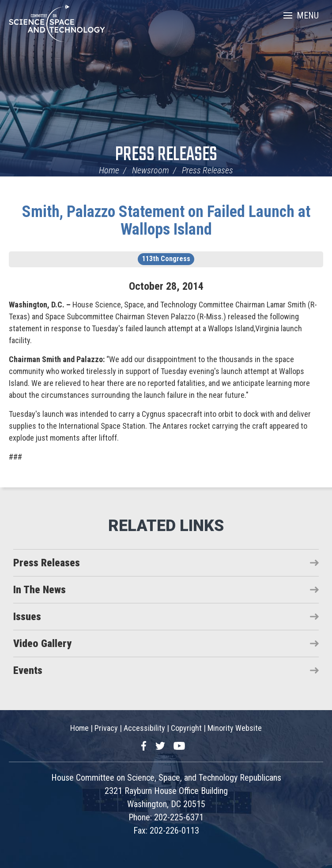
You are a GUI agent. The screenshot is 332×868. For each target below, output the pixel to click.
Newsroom (151, 170)
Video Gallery (42, 644)
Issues (27, 617)
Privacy (106, 728)
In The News (40, 590)
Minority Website (235, 728)
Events (28, 670)
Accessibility (144, 728)
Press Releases (166, 155)
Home (109, 170)
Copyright (186, 728)
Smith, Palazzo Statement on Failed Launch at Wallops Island (166, 221)
